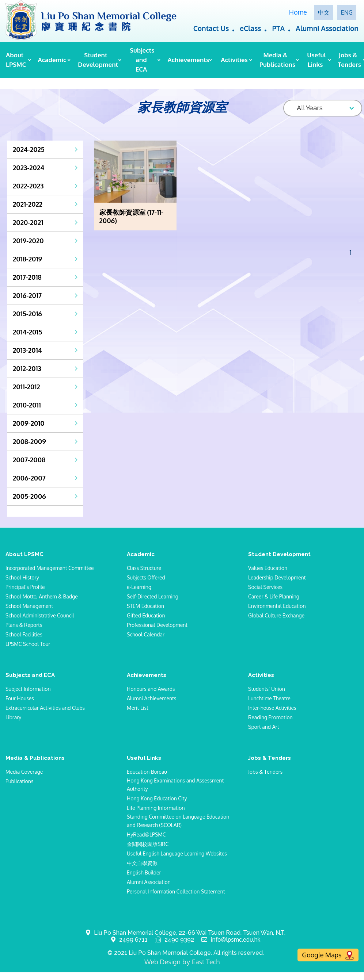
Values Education (268, 568)
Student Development (97, 60)
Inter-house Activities (272, 708)
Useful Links (316, 60)
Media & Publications (277, 60)
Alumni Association (327, 28)
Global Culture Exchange (276, 615)
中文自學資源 (142, 863)
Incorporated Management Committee (50, 568)
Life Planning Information (156, 808)
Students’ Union (267, 689)
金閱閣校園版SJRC (148, 844)
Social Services (265, 587)
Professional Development (157, 625)
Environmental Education (277, 606)
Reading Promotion (270, 717)
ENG (347, 12)
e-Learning (139, 587)
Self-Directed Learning (153, 596)
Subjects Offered (146, 577)
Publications (19, 781)
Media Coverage (24, 772)
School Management (29, 606)
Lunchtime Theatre (269, 698)
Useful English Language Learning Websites (177, 853)
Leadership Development (277, 577)
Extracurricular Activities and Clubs (45, 708)
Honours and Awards (151, 689)
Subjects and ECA (142, 60)
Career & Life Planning (274, 596)
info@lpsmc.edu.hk (236, 940)
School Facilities (24, 634)
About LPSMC (16, 60)
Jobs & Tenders (349, 60)
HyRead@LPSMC (146, 834)
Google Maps (328, 955)
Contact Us (211, 28)
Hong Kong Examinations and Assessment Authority (175, 785)
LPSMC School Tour (28, 644)
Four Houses (20, 698)
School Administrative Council (40, 615)
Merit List (138, 708)
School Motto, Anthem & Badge (42, 596)
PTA (278, 28)
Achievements (187, 60)
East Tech (206, 962)
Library (13, 717)
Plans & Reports (24, 625)
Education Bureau (147, 772)
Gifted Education (146, 615)
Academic (52, 60)
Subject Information (28, 689)
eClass (250, 28)
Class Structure (144, 568)
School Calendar (146, 634)
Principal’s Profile (25, 587)
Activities (234, 60)
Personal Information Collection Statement (176, 891)
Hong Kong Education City (157, 798)
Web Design (162, 962)
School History (22, 577)
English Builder (144, 872)
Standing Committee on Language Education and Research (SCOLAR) (178, 821)
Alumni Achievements (151, 698)
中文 (324, 12)
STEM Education (145, 606)
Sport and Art (263, 727)
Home (298, 12)
